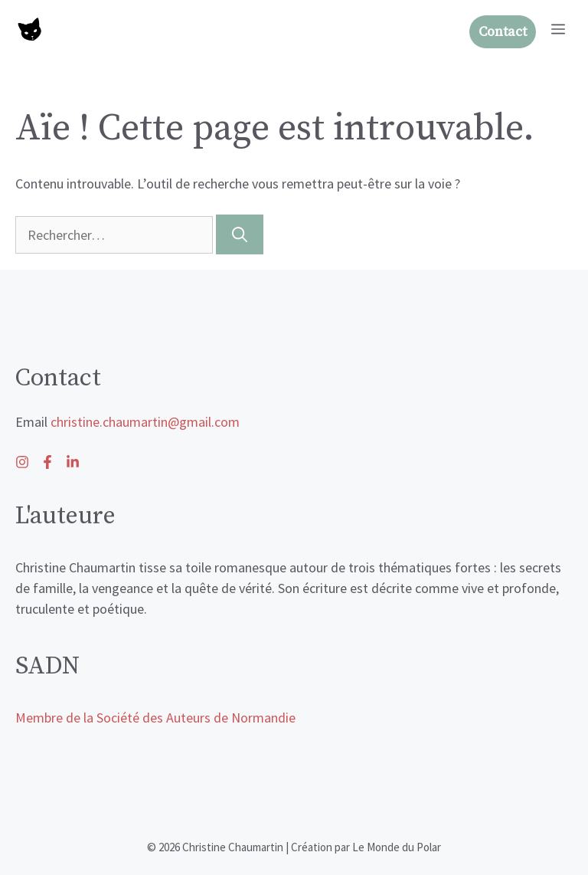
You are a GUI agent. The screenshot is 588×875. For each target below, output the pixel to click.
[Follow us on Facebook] (73, 462)
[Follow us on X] (47, 462)
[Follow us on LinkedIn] (22, 462)
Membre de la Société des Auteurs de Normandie (155, 718)
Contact (503, 32)
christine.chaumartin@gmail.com (145, 422)
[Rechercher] (240, 234)
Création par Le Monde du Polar (366, 847)
